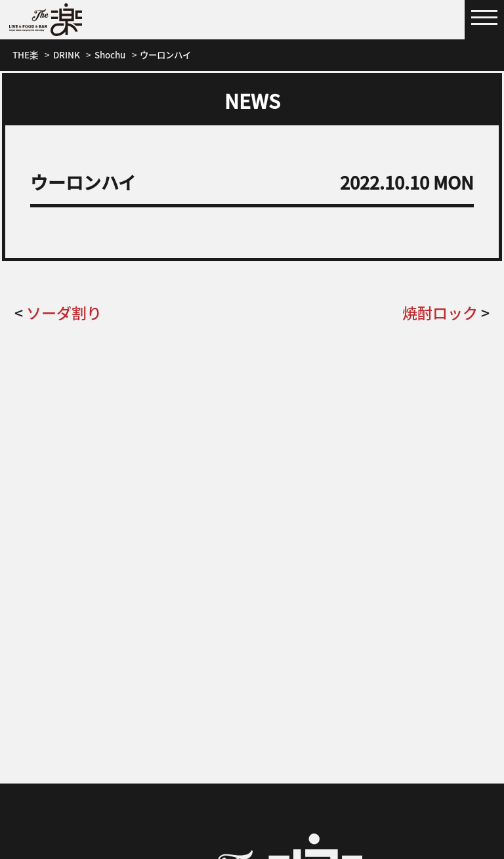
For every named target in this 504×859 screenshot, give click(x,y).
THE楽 (25, 54)
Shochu (110, 54)
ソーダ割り (64, 312)
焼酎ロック (440, 312)
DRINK (67, 54)
